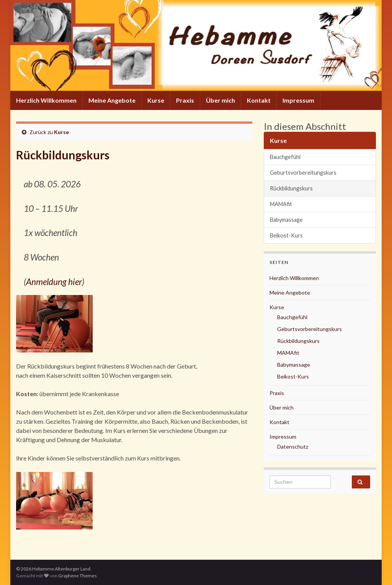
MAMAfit (281, 204)
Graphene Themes (78, 576)
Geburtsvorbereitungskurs (303, 173)
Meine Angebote (112, 100)
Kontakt (259, 100)
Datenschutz (293, 447)
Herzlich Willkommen (46, 100)
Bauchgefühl (285, 157)
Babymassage (286, 220)
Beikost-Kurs (286, 235)
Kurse (156, 100)
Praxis (185, 100)
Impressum (298, 100)
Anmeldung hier (54, 282)
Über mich (220, 100)
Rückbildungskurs (291, 188)
